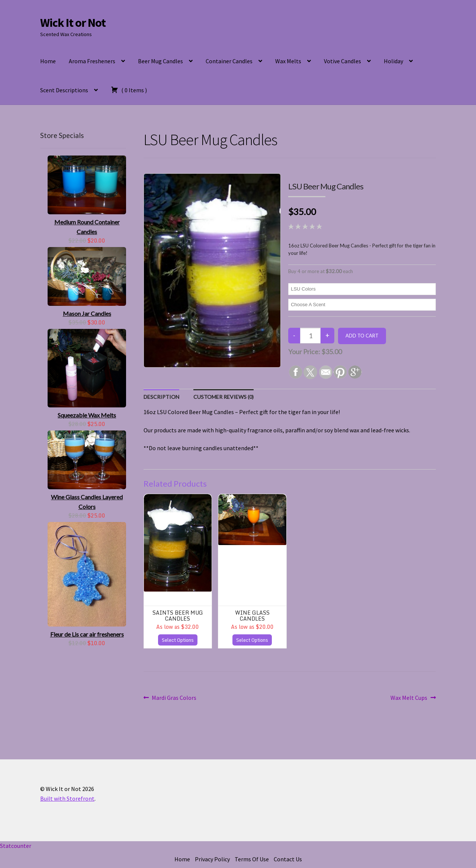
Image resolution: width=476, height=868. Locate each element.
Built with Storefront (67, 798)
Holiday (393, 61)
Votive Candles (342, 61)
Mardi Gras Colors (174, 698)
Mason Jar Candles (87, 313)
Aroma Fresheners (92, 61)
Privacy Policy (212, 859)
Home (48, 61)
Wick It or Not (73, 23)
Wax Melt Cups (409, 698)
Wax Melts (288, 61)
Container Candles (229, 61)
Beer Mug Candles (160, 61)
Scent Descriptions (64, 90)
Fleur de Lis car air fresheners (87, 634)
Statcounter (16, 846)
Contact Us (288, 859)
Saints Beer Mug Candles (178, 615)
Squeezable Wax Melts (87, 415)
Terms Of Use (252, 859)
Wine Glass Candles (252, 615)
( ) (129, 90)
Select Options (178, 640)
